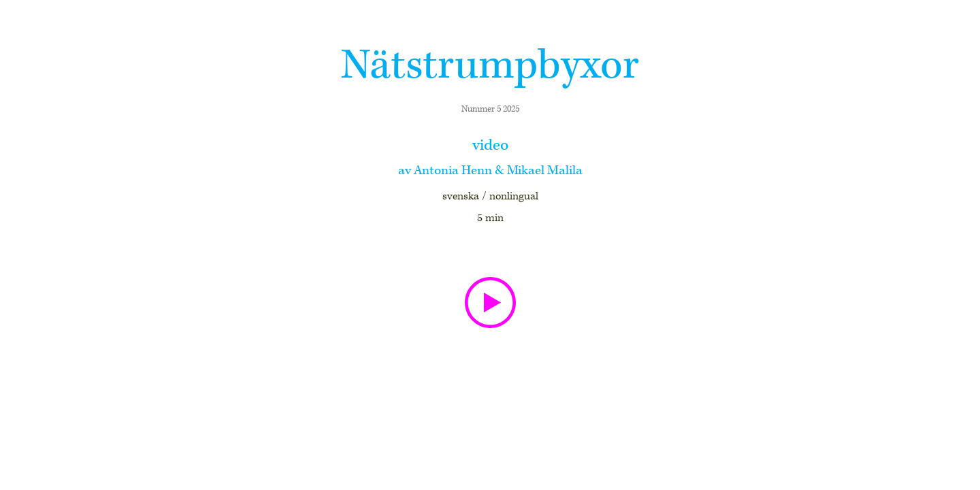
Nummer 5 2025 (490, 109)
